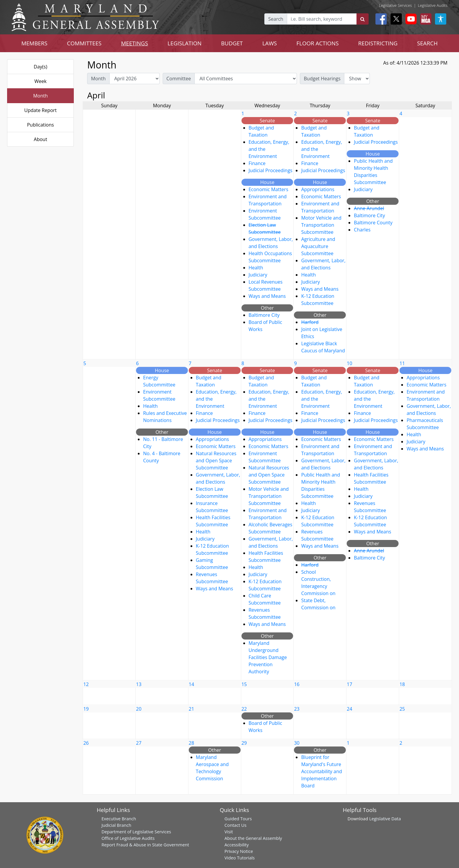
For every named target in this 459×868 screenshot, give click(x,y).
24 (349, 709)
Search (276, 19)
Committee (179, 79)
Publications (40, 125)
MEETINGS (135, 43)
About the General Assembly (253, 838)
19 (86, 709)
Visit (229, 832)
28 (191, 743)
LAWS (270, 43)
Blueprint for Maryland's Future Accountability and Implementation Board (322, 771)
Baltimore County (373, 223)
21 (191, 709)
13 (139, 684)
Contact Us (236, 825)
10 (349, 363)
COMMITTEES (84, 43)
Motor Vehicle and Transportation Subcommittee (321, 225)
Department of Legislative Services (136, 832)
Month (40, 96)
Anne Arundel (369, 208)
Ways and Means (267, 296)
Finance (257, 163)
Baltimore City (264, 315)
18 (402, 684)
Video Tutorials (240, 858)
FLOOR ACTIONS (318, 43)
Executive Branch (119, 819)
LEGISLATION (184, 43)
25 (402, 709)
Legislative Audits (433, 5)
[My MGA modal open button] (425, 19)
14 (191, 684)
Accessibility (237, 845)
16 (297, 684)
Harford (310, 322)
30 (297, 743)
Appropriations (318, 189)
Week (40, 81)
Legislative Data (385, 819)
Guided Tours (238, 819)
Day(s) (41, 67)
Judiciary (258, 275)
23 (297, 709)
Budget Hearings (322, 79)
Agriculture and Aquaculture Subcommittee (318, 246)
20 (139, 709)
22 (244, 709)
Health (256, 268)
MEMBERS (34, 43)
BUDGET (232, 43)
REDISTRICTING (378, 43)
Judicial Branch (116, 825)
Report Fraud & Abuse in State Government (145, 845)
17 (349, 684)
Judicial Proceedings (271, 170)
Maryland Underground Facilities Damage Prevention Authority (268, 657)
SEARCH (427, 43)
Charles (362, 230)
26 (86, 743)
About (40, 139)
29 (244, 743)
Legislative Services (395, 5)
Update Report (41, 110)
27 (139, 743)
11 (402, 363)
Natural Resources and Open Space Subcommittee (216, 461)
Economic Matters (268, 189)
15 (244, 684)
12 (86, 684)
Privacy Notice (239, 851)
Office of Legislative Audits (128, 838)
